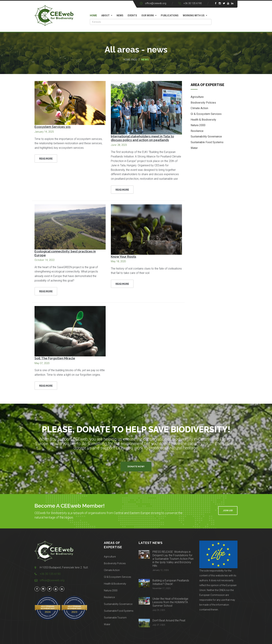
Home (93, 15)
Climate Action (199, 108)
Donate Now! (136, 466)
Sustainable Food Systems (207, 142)
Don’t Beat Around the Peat (169, 620)
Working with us (194, 15)
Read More (46, 158)
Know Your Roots (124, 257)
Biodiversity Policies (203, 103)
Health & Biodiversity (203, 120)
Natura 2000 (198, 125)
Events (132, 15)
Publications (170, 15)
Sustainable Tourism (115, 618)
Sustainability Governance (206, 136)
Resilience (197, 131)
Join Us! (228, 510)
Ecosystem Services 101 (53, 127)
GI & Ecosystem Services (206, 114)
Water (194, 148)
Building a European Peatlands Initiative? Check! (171, 582)
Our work (148, 15)
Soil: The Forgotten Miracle (55, 358)
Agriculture (197, 97)
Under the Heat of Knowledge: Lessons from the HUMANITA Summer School (171, 602)
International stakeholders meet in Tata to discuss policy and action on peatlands (142, 138)
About (105, 15)
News (120, 15)
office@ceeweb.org (156, 3)
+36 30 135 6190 (193, 3)
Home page (130, 60)
